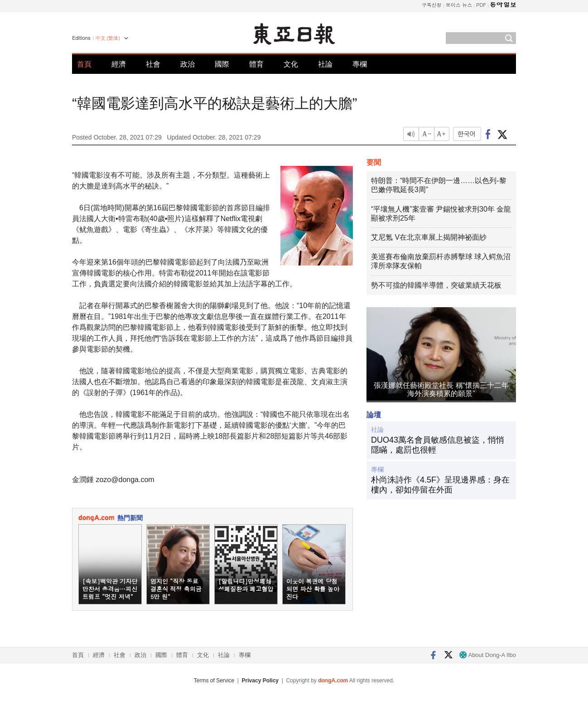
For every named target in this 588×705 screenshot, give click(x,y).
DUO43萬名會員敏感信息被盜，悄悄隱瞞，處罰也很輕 (438, 445)
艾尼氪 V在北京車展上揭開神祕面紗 (429, 237)
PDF (481, 5)
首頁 (84, 64)
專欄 (360, 64)
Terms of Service (214, 681)
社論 (325, 64)
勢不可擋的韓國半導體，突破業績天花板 (436, 285)
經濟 (119, 64)
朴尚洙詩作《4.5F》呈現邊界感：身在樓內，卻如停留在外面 (440, 485)
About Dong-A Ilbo (488, 655)
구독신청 (432, 5)
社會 (153, 64)
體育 (256, 64)
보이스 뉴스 (459, 5)
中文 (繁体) (108, 38)
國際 (222, 64)
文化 (291, 64)
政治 (188, 64)
